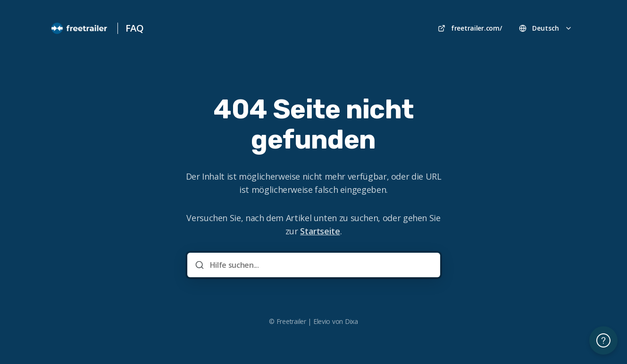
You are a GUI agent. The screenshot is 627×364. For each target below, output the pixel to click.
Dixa (351, 321)
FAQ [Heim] (135, 28)
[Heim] (80, 28)
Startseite (320, 231)
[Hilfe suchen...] (320, 265)
